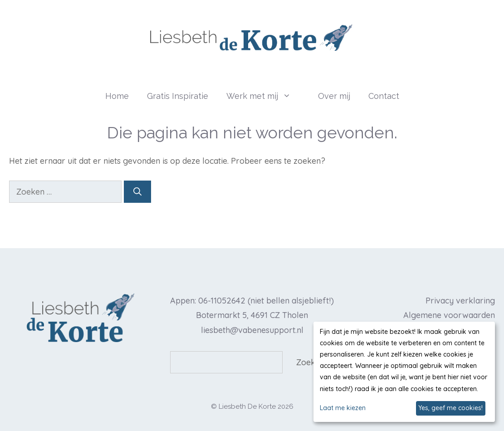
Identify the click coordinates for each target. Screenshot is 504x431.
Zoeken (310, 362)
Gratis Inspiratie (178, 96)
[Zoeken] (137, 192)
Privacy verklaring (460, 301)
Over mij (334, 96)
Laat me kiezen (343, 408)
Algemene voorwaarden (449, 315)
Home (117, 96)
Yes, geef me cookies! (450, 408)
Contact (384, 96)
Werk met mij (268, 96)
